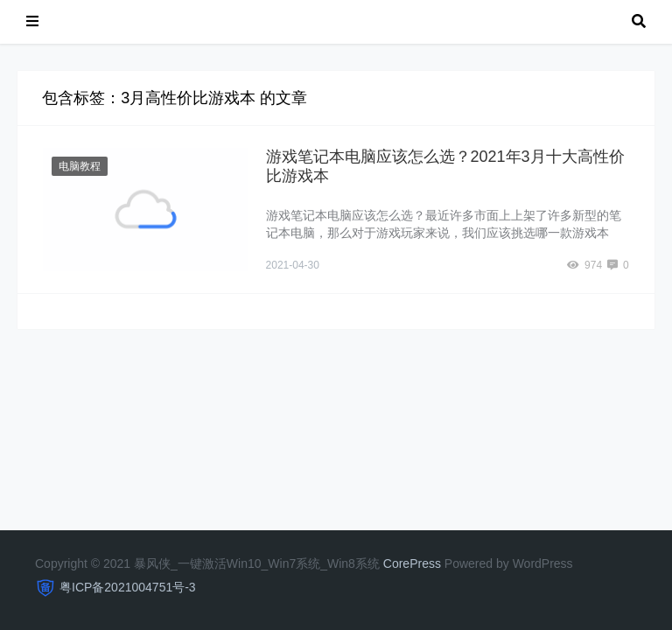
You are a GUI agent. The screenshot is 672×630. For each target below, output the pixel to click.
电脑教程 (80, 166)
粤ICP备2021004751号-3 (128, 587)
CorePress (412, 563)
